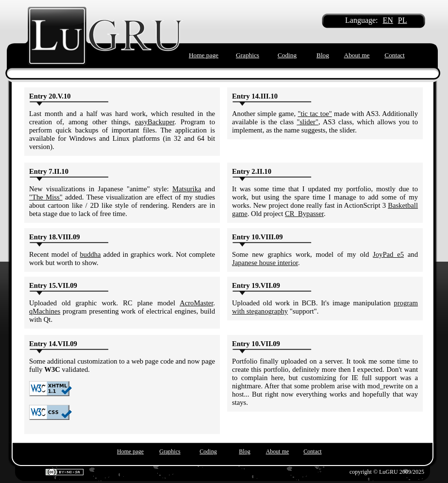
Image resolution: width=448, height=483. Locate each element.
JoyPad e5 (388, 254)
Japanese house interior (265, 263)
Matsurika (187, 189)
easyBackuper (155, 122)
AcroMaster (196, 303)
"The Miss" (46, 197)
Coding (287, 55)
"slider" (307, 122)
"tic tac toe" (315, 114)
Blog (323, 55)
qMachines (45, 311)
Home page (204, 55)
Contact (394, 55)
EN (388, 20)
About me (357, 55)
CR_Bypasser (304, 214)
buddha (90, 254)
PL (403, 20)
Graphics (248, 55)
